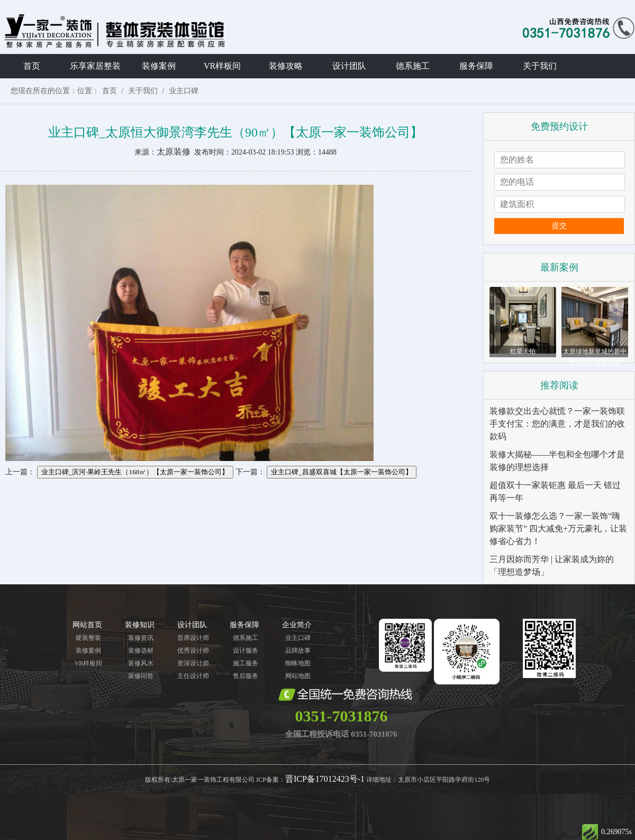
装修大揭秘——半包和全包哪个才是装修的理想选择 (557, 461)
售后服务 (246, 676)
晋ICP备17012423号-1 (325, 779)
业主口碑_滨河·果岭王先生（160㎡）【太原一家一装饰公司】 (135, 472)
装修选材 (141, 651)
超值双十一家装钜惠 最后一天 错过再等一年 (555, 491)
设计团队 (349, 66)
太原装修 (174, 152)
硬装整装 (88, 638)
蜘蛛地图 (298, 663)
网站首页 (87, 625)
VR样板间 (222, 66)
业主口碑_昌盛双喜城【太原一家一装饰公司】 (342, 472)
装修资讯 (141, 638)
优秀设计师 (193, 651)
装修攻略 (286, 66)
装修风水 (141, 663)
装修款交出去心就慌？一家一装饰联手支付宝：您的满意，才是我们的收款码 (557, 424)
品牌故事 (298, 651)
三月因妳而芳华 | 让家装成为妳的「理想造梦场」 (552, 566)
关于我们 (540, 66)
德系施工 (413, 66)
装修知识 (140, 625)
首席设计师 (193, 638)
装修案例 (159, 66)
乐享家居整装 (95, 66)
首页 (32, 66)
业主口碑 (184, 91)
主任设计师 (193, 676)
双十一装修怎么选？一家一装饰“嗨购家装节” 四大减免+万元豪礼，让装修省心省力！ (558, 529)
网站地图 (298, 676)
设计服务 (246, 651)
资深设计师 (193, 663)
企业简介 (297, 625)
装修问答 (141, 676)
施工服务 (246, 663)
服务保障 (476, 66)
